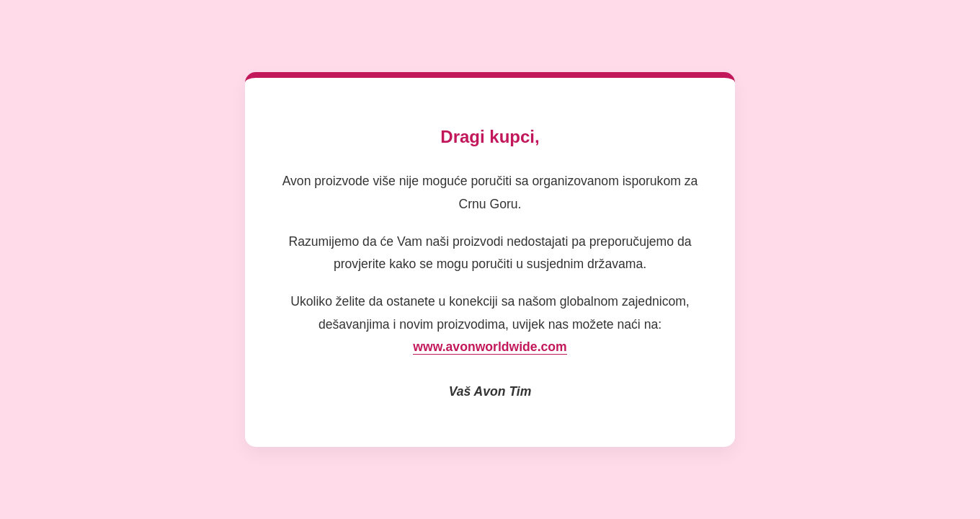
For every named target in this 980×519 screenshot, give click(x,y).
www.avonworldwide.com (490, 347)
